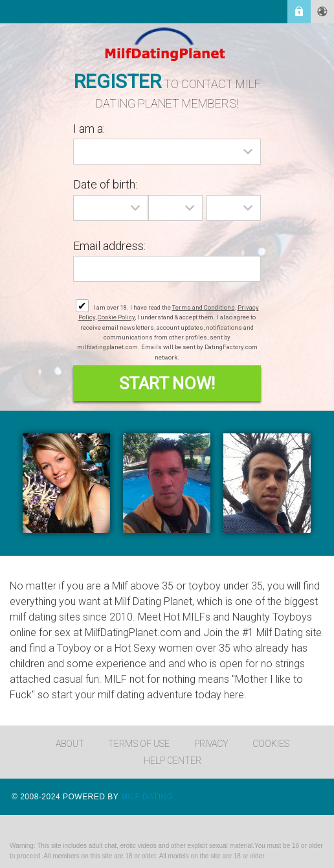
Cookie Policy (116, 317)
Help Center (173, 760)
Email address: (109, 246)
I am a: (89, 129)
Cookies (271, 744)
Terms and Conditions (204, 307)
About (70, 744)
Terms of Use (139, 744)
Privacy (211, 744)
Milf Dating (147, 797)
